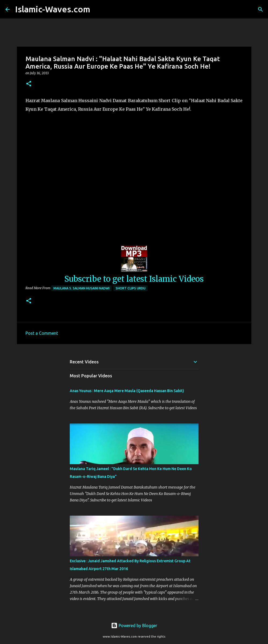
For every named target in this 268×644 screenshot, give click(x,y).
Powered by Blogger (134, 626)
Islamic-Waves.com (53, 9)
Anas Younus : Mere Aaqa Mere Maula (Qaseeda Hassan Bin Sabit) (127, 391)
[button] (29, 84)
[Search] (98, 9)
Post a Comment (42, 333)
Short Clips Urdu (131, 288)
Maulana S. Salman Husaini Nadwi (81, 288)
